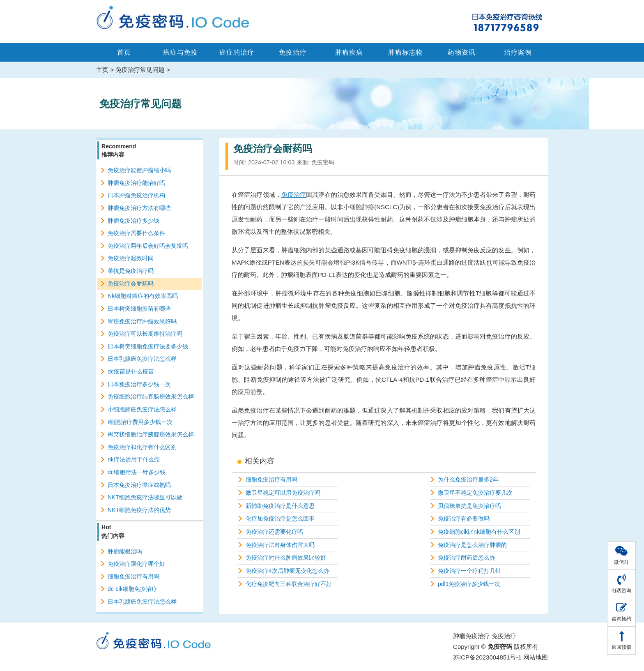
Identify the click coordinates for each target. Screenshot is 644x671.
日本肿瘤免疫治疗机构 (136, 195)
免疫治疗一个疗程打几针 (469, 571)
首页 (124, 52)
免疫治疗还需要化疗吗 (274, 532)
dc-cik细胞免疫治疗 (132, 589)
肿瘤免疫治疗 (471, 636)
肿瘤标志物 (406, 52)
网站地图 (536, 657)
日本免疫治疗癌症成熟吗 (139, 485)
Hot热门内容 (113, 531)
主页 (102, 70)
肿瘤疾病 (349, 52)
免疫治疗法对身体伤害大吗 (280, 545)
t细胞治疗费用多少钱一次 (140, 422)
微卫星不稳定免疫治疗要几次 (475, 493)
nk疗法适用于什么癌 (134, 459)
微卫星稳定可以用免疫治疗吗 (283, 493)
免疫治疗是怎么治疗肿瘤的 (472, 545)
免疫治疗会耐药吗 (131, 284)
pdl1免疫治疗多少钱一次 (469, 584)
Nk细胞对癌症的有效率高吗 (143, 296)
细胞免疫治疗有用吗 (271, 480)
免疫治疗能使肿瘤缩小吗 (139, 170)
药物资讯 (462, 52)
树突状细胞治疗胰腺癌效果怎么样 (151, 434)
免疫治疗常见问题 (140, 70)
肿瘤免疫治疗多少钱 (133, 221)
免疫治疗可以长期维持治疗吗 (145, 334)
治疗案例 (518, 52)
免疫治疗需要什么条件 (136, 233)
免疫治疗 (293, 52)
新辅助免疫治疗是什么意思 (280, 506)
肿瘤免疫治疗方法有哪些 (139, 208)
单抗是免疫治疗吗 (131, 271)
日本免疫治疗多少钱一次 (139, 384)
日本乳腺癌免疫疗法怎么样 (142, 359)
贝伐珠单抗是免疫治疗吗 (469, 506)
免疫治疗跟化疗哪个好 (136, 564)
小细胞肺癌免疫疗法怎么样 (142, 409)
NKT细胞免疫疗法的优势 (139, 510)
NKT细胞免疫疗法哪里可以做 (145, 497)
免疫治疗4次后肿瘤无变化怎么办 (287, 571)
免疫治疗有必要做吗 (464, 519)
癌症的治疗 (237, 52)
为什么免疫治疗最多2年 (468, 480)
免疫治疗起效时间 (131, 258)
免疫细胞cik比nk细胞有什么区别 (479, 532)
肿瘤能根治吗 (125, 551)
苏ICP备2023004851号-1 (487, 657)
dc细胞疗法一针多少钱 (137, 472)
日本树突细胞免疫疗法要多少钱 (148, 346)
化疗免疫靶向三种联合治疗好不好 (289, 584)
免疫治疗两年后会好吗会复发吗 (148, 246)
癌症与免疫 (181, 52)
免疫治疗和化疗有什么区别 (142, 447)
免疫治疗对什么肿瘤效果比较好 (286, 558)
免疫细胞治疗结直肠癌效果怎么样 (151, 397)
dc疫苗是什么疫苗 (131, 371)
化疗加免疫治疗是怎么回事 (280, 519)
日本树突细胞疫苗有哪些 (139, 309)
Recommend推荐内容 (119, 150)
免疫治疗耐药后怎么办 (467, 558)
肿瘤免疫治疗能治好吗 (136, 183)
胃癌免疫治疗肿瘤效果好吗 (142, 321)
